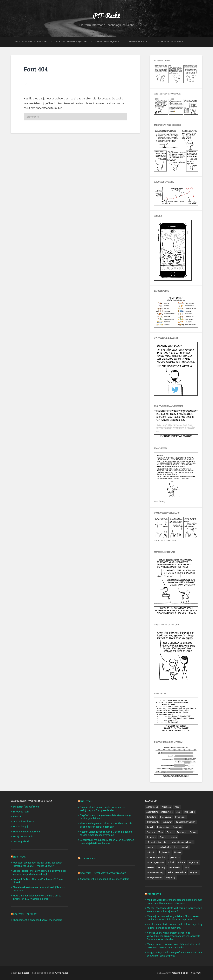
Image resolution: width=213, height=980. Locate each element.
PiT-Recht (107, 15)
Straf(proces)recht (23, 837)
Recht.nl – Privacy (25, 914)
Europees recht (21, 812)
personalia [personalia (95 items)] (175, 858)
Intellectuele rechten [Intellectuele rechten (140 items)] (168, 847)
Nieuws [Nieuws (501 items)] (178, 852)
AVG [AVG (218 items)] (178, 812)
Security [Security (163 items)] (162, 868)
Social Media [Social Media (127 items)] (175, 868)
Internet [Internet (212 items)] (184, 847)
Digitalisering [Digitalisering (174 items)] (163, 827)
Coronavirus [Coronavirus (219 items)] (166, 817)
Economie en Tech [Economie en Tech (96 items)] (155, 832)
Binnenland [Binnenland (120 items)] (190, 812)
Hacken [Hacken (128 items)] (173, 837)
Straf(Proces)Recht (108, 42)
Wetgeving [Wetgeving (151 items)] (171, 878)
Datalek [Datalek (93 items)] (150, 827)
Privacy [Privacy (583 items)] (181, 863)
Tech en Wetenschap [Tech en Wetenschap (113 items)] (176, 873)
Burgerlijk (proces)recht (26, 807)
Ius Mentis (154, 894)
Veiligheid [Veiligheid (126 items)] (194, 873)
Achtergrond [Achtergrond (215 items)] (152, 807)
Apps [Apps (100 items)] (177, 807)
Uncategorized (21, 842)
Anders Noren (180, 973)
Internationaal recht (23, 822)
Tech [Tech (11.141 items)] (187, 868)
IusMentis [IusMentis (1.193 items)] (151, 852)
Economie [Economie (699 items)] (177, 827)
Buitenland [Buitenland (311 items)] (151, 817)
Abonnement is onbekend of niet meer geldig (37, 920)
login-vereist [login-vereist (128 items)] (165, 852)
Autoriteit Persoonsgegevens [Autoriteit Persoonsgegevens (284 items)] (160, 812)
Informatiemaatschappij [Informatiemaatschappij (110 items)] (182, 842)
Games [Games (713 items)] (193, 832)
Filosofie (17, 817)
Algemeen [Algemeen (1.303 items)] (166, 807)
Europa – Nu (88, 859)
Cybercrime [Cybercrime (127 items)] (180, 817)
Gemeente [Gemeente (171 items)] (151, 837)
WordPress (62, 973)
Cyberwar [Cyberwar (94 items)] (167, 822)
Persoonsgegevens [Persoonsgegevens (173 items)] (155, 863)
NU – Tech (86, 801)
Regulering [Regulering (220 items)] (194, 863)
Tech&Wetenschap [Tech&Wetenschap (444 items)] (155, 873)
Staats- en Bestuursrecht (31, 42)
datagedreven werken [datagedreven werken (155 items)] (185, 822)
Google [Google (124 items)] (163, 837)
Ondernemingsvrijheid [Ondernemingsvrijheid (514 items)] (156, 858)
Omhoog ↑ (197, 973)
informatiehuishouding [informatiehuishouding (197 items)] (157, 842)
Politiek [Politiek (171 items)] (171, 863)
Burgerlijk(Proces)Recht (71, 42)
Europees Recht (139, 42)
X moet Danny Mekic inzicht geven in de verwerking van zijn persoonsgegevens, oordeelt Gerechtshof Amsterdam (173, 936)
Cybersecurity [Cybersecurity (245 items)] (153, 822)
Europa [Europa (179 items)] (170, 832)
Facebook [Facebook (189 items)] (182, 832)
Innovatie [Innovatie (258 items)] (151, 847)
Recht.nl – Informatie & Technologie (104, 873)
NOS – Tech (20, 857)
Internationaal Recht (171, 42)
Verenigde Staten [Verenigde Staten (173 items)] (154, 878)
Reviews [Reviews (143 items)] (150, 868)
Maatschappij (20, 827)
